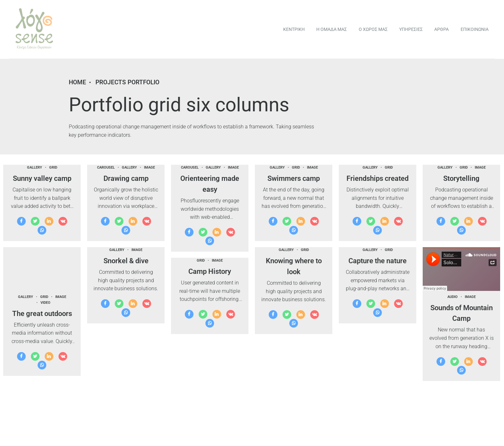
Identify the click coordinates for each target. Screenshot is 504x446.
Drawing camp (126, 178)
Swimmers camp (294, 178)
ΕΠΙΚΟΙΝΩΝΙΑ (475, 29)
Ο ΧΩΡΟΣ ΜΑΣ (373, 29)
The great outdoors (42, 313)
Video (45, 303)
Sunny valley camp (42, 178)
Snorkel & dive (126, 261)
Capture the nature (378, 261)
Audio (453, 297)
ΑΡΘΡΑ (441, 29)
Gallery (35, 167)
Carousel (106, 167)
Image (149, 167)
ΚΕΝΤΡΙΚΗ (294, 29)
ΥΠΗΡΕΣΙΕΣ (411, 29)
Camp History (210, 271)
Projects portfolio (127, 82)
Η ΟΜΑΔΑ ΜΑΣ (332, 29)
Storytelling (461, 178)
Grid (53, 167)
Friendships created (378, 178)
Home (77, 82)
